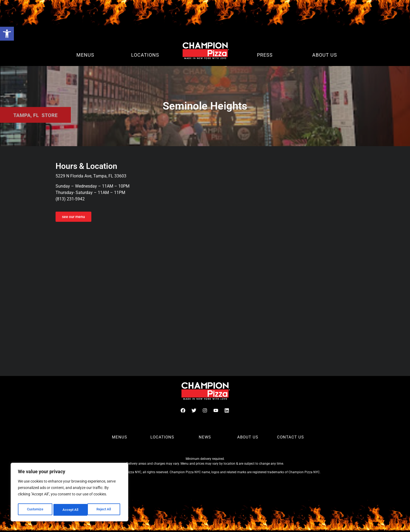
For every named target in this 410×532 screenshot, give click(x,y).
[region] (69, 493)
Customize (35, 510)
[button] (7, 34)
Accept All (105, 510)
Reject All (70, 510)
